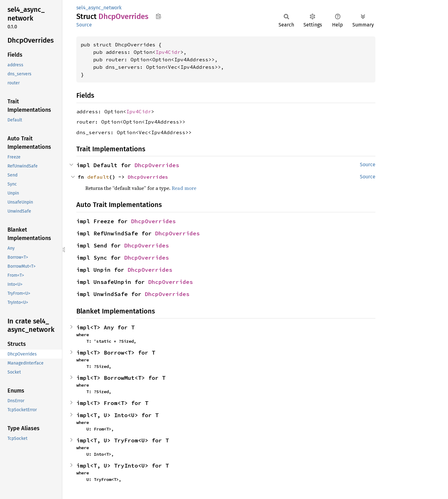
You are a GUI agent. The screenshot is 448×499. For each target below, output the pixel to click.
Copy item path (158, 16)
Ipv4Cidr (168, 52)
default (98, 177)
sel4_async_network (99, 8)
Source (84, 25)
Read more (184, 188)
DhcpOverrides (157, 165)
